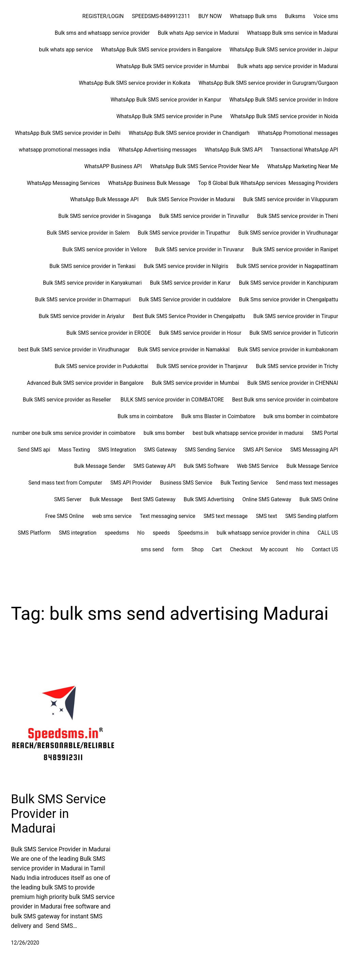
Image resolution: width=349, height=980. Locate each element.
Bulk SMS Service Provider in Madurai (58, 814)
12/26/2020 (25, 943)
